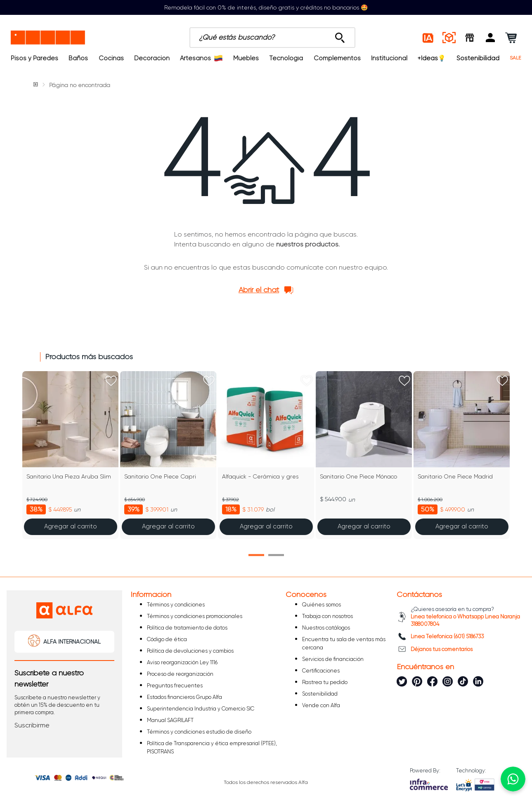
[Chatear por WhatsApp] (513, 779)
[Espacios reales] (449, 38)
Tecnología (286, 58)
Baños (78, 58)
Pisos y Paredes (34, 58)
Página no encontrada (80, 85)
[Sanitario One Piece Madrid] (462, 455)
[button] (490, 38)
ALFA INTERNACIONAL (72, 642)
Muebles (246, 58)
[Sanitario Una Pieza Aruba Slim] (70, 455)
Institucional (389, 58)
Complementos (337, 58)
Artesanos (201, 58)
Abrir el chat (259, 290)
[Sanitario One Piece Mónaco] (364, 455)
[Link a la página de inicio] (36, 85)
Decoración (152, 58)
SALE (515, 58)
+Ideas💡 (432, 58)
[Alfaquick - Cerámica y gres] (266, 455)
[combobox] (272, 38)
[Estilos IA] (428, 38)
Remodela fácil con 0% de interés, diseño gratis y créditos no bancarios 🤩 (266, 7)
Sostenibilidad (478, 58)
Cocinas (111, 58)
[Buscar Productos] (340, 36)
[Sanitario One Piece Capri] (168, 455)
